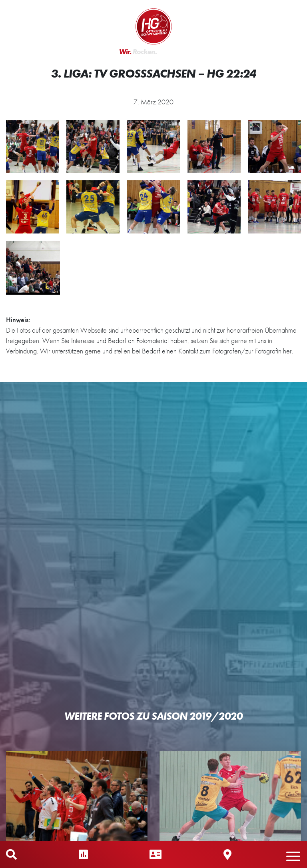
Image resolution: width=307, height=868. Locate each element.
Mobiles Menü (297, 855)
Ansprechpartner (155, 855)
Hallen (227, 855)
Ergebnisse (83, 855)
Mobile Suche (11, 855)
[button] (293, 860)
